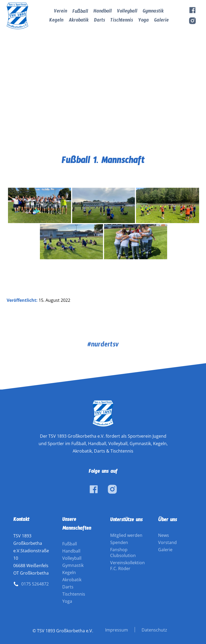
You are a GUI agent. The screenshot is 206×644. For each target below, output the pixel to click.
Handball (103, 12)
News (164, 535)
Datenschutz (154, 630)
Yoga (144, 21)
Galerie (161, 21)
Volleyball (127, 12)
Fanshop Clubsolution (123, 553)
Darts (100, 21)
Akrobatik (79, 21)
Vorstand (167, 542)
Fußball (80, 12)
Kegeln (56, 21)
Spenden (119, 542)
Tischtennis (122, 21)
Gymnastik (153, 12)
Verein (61, 12)
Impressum (117, 630)
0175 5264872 (35, 584)
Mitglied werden (126, 535)
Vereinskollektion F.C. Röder (127, 566)
